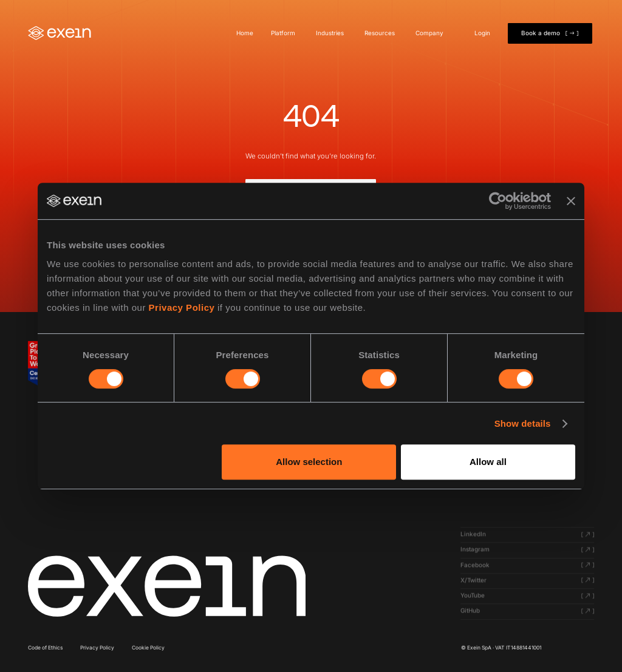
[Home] (60, 33)
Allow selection (309, 462)
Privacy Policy (182, 307)
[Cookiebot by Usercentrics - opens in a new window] (498, 201)
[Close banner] (571, 201)
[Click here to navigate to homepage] (167, 586)
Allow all (488, 462)
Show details (523, 423)
